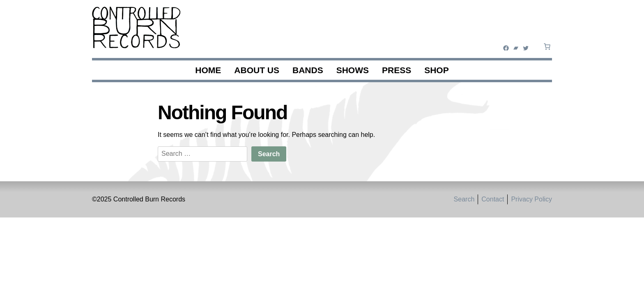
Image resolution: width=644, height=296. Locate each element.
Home (208, 70)
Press (397, 70)
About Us (257, 70)
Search (464, 199)
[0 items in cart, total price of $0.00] (547, 46)
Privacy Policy (531, 199)
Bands (308, 70)
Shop (437, 70)
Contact (493, 199)
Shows (353, 70)
